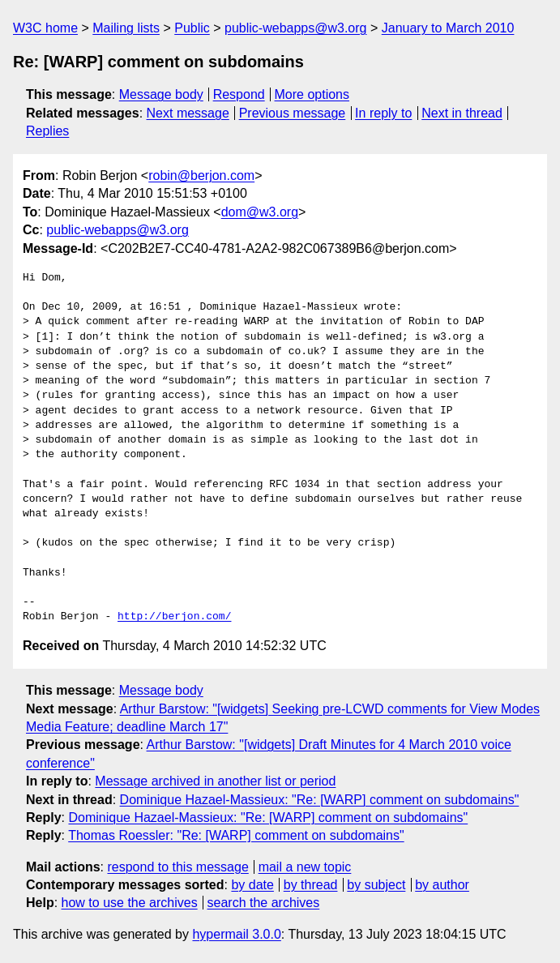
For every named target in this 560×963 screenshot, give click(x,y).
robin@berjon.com (201, 175)
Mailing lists (126, 28)
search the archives (264, 903)
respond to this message (177, 867)
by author (442, 885)
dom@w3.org (260, 212)
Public (192, 28)
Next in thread (462, 113)
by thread (311, 885)
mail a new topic (305, 867)
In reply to (383, 113)
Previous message (293, 113)
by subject (376, 885)
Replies (47, 131)
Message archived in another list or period (215, 781)
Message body (161, 94)
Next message (188, 113)
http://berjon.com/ (174, 617)
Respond (239, 94)
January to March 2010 (448, 28)
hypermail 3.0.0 (236, 934)
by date (252, 885)
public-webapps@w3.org (295, 28)
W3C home (45, 28)
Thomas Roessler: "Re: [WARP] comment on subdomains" (236, 835)
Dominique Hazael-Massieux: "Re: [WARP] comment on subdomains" (320, 800)
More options (312, 94)
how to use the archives (130, 903)
